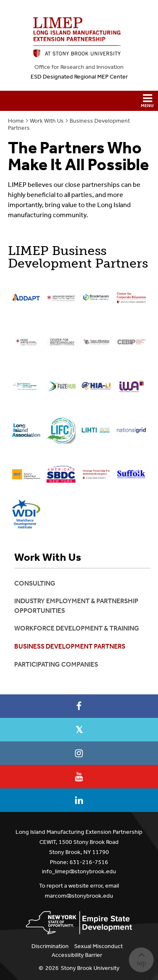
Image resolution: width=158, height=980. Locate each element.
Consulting (35, 583)
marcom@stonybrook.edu (79, 896)
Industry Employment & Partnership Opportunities (76, 606)
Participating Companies (56, 664)
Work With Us (47, 121)
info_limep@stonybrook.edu (79, 871)
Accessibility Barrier (77, 955)
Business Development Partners (70, 646)
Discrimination (50, 946)
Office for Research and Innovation (79, 67)
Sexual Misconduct (98, 946)
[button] (79, 101)
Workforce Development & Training (77, 628)
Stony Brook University (90, 968)
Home (16, 121)
